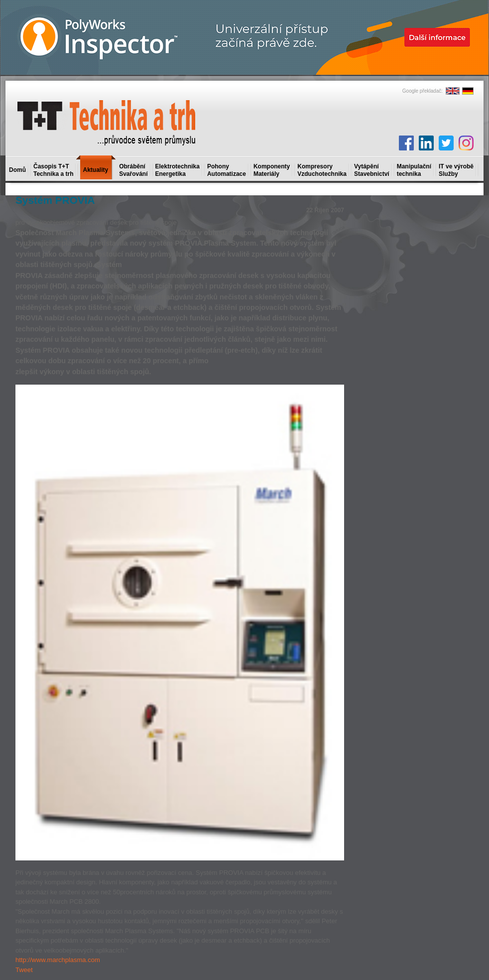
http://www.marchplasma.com (58, 960)
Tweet (24, 970)
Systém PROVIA (55, 200)
